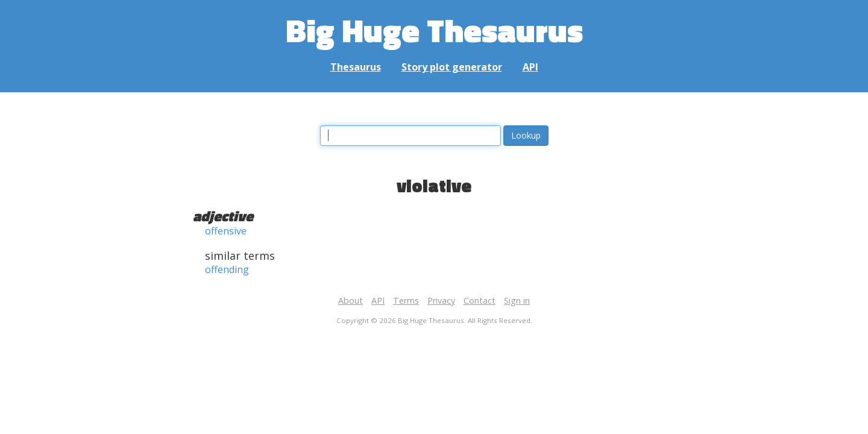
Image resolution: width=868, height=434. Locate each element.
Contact (480, 300)
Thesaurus (356, 67)
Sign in (517, 300)
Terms (406, 300)
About (351, 300)
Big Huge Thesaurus (434, 30)
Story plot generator (452, 67)
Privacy (441, 300)
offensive (226, 231)
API (530, 67)
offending (227, 269)
